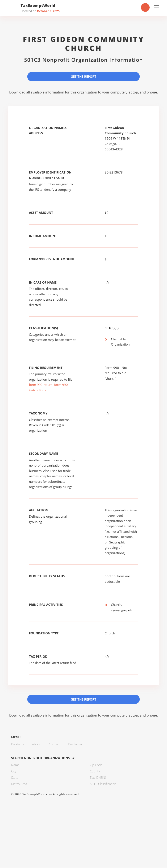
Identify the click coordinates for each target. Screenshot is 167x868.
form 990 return (41, 385)
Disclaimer (75, 744)
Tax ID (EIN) (98, 778)
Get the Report (83, 76)
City (14, 771)
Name (15, 765)
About (36, 744)
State (15, 778)
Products (18, 744)
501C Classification (103, 784)
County (95, 771)
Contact (54, 744)
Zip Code (96, 765)
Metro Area (19, 784)
